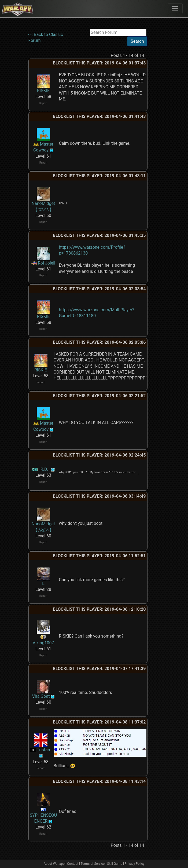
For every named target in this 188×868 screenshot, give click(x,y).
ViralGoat (41, 696)
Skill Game (115, 864)
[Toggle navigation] (175, 9)
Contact (73, 864)
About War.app (54, 864)
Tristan (43, 750)
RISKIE (43, 91)
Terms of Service (93, 864)
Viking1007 (43, 643)
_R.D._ (44, 469)
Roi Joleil (47, 263)
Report (43, 103)
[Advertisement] (168, 109)
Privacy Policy (135, 864)
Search (137, 41)
